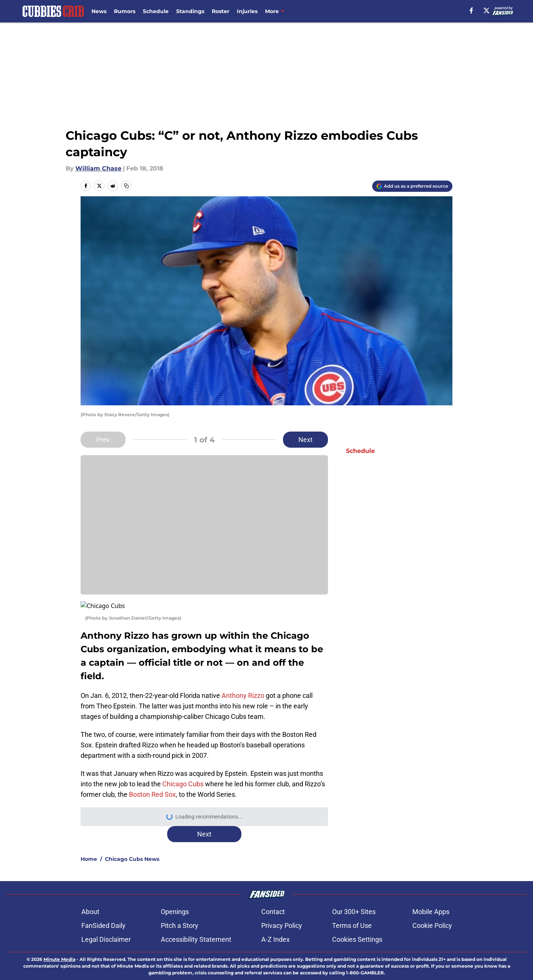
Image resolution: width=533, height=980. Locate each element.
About (90, 903)
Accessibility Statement (196, 930)
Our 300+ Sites (354, 903)
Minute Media (59, 950)
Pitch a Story (180, 917)
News (99, 11)
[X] (487, 10)
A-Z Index (275, 930)
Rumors (125, 11)
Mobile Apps (431, 903)
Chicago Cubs (183, 775)
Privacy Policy (282, 917)
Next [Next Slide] (305, 440)
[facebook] (471, 10)
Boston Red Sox (152, 785)
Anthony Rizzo (243, 686)
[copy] (126, 186)
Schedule (156, 11)
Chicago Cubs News (132, 850)
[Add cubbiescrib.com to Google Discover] (412, 186)
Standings (190, 11)
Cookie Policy (432, 917)
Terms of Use (352, 917)
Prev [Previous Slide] (103, 440)
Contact (273, 903)
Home (89, 850)
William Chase (98, 168)
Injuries (247, 11)
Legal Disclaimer (106, 930)
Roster (221, 11)
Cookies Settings (357, 930)
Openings (175, 903)
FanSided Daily (103, 917)
